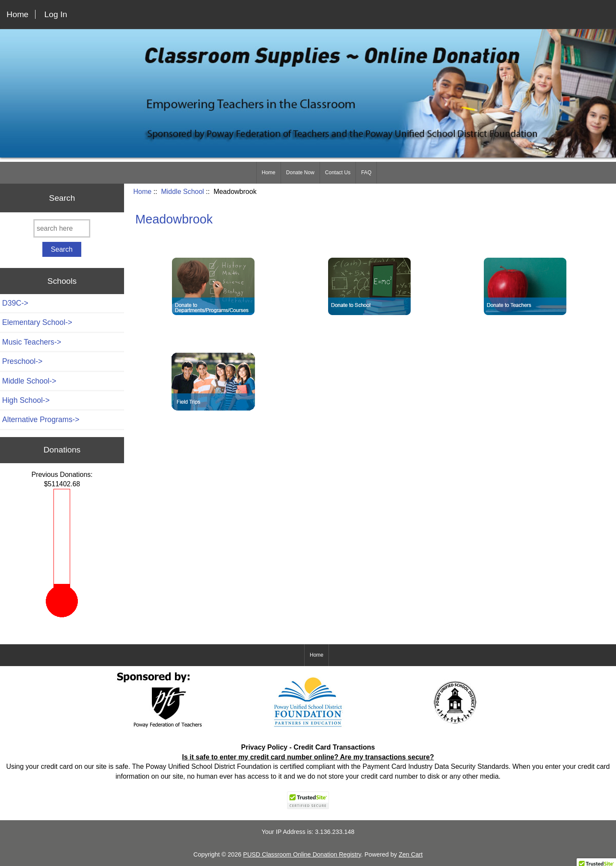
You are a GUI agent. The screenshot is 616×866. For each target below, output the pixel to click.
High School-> (26, 400)
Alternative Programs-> (41, 420)
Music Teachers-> (32, 342)
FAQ (366, 173)
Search (62, 198)
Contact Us (338, 173)
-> (29, 381)
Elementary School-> (37, 322)
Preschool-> (22, 361)
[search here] (62, 228)
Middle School (182, 192)
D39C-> (15, 303)
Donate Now (300, 173)
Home (17, 14)
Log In (56, 14)
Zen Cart (411, 854)
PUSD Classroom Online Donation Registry (302, 854)
